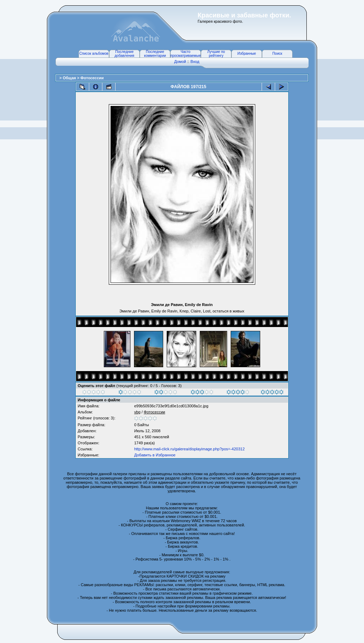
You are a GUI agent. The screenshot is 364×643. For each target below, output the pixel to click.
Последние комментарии (155, 54)
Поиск (277, 53)
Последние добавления (124, 54)
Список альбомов (94, 53)
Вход (195, 61)
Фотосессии (92, 78)
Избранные (247, 53)
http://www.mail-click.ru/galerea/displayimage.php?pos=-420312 (189, 449)
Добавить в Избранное (155, 455)
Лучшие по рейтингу (216, 54)
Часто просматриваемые (185, 54)
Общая (70, 78)
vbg (137, 412)
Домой (180, 61)
